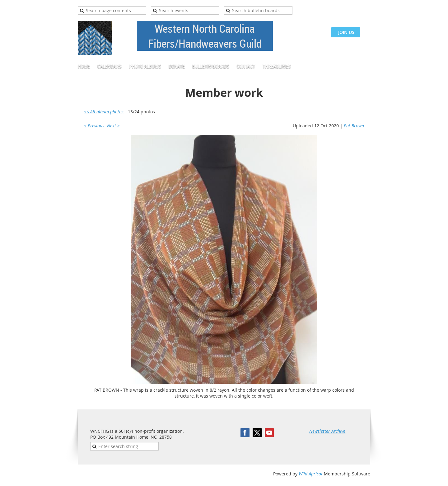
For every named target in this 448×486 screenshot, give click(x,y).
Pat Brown (354, 126)
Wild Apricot (311, 474)
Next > (113, 126)
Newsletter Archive (327, 431)
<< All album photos (104, 112)
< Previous (94, 126)
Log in (364, 9)
